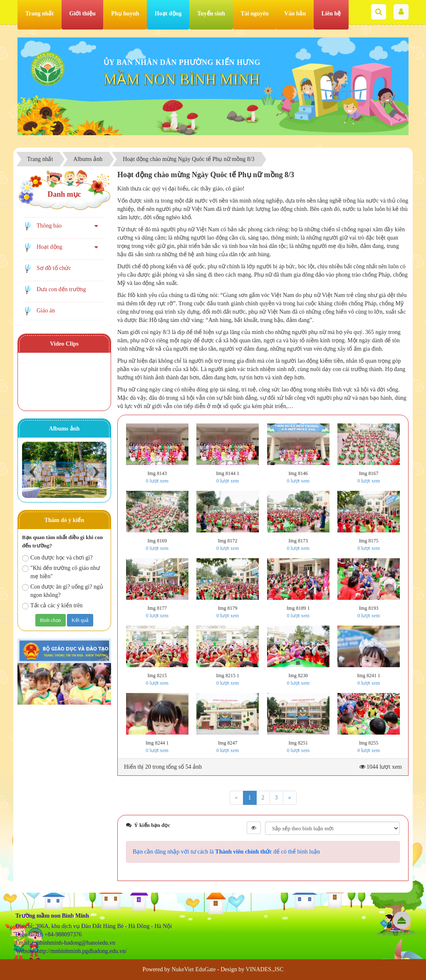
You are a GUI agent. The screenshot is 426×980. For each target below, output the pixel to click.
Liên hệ (331, 14)
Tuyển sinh (211, 14)
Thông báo (49, 226)
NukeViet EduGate (193, 969)
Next (96, 472)
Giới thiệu (83, 14)
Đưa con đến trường (61, 289)
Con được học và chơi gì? (57, 558)
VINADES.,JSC (265, 969)
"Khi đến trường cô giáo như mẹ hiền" (61, 572)
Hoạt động (168, 14)
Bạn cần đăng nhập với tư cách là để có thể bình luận (226, 852)
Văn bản (295, 14)
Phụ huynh (125, 14)
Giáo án (46, 311)
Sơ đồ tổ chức (54, 268)
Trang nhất (40, 14)
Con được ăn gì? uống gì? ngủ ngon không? (63, 591)
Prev (33, 472)
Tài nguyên (255, 14)
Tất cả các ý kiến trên (52, 606)
